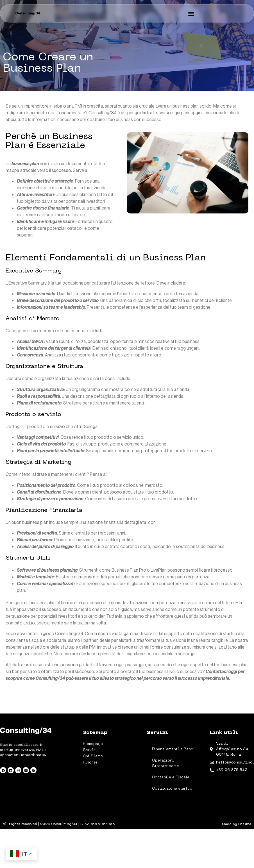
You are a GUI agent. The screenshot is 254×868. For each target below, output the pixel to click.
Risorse (90, 763)
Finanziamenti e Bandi (174, 749)
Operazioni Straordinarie (165, 763)
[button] (191, 13)
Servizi (91, 750)
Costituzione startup (172, 789)
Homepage (93, 744)
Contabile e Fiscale (171, 777)
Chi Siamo (93, 756)
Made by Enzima (237, 824)
